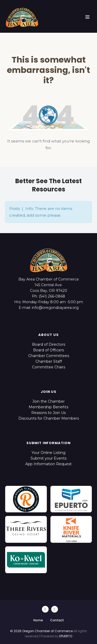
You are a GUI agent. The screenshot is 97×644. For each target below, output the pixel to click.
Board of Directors (49, 344)
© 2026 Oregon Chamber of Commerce (41, 631)
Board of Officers (48, 350)
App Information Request (48, 464)
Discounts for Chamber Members (49, 418)
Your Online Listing (48, 453)
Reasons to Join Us (48, 413)
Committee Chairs (49, 367)
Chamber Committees (49, 356)
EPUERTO (66, 636)
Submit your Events (48, 458)
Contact (57, 620)
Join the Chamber (48, 401)
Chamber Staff (49, 361)
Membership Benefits (48, 407)
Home (38, 620)
